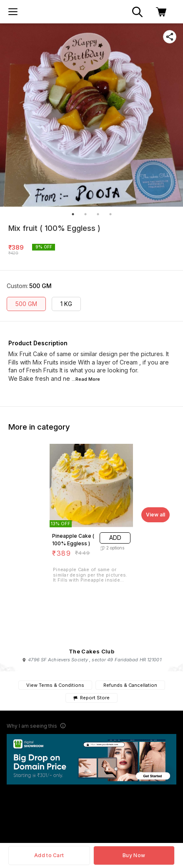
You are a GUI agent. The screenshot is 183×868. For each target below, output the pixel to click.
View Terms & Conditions (55, 685)
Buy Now (134, 855)
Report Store (91, 698)
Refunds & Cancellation (130, 685)
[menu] (13, 12)
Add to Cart (49, 855)
